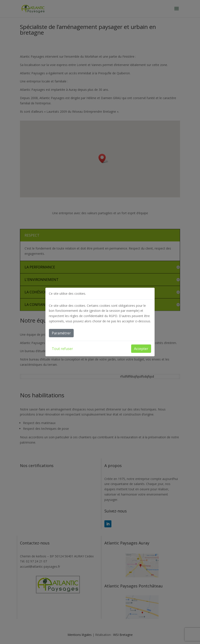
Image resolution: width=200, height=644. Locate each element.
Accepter (141, 349)
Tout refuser (62, 349)
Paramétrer (61, 333)
